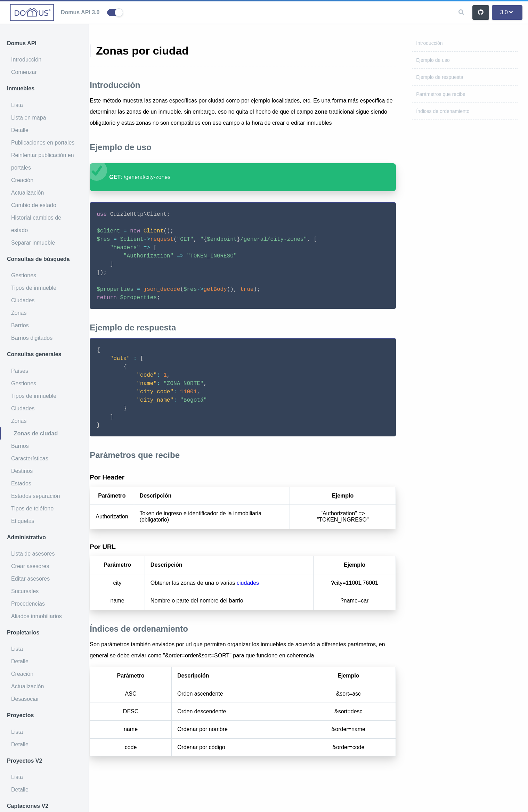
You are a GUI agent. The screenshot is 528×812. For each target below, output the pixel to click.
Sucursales (25, 591)
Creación (22, 180)
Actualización (27, 193)
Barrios (20, 325)
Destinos (22, 471)
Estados (21, 483)
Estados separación (36, 496)
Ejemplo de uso (433, 60)
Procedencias (28, 604)
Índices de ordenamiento (443, 111)
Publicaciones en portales (43, 143)
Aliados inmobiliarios (36, 616)
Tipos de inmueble (34, 288)
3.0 (506, 12)
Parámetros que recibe (441, 94)
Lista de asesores (33, 554)
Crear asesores (30, 566)
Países (20, 371)
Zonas (19, 313)
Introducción (26, 60)
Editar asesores (30, 579)
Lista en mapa (29, 118)
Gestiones (24, 275)
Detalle (20, 130)
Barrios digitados (32, 338)
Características (30, 458)
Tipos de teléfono (32, 508)
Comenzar (24, 72)
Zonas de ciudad (36, 433)
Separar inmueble (33, 243)
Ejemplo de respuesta (440, 77)
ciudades (266, 594)
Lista (17, 105)
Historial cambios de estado (36, 224)
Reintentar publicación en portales (43, 161)
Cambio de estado (34, 205)
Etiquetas (23, 521)
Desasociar (25, 699)
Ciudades (23, 300)
